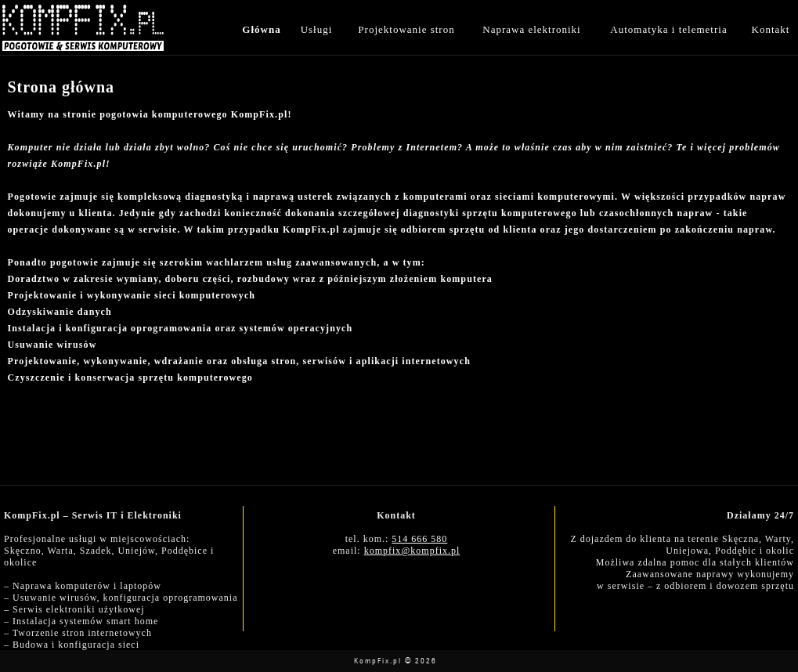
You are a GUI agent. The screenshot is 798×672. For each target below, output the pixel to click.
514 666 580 (419, 539)
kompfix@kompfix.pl (412, 551)
